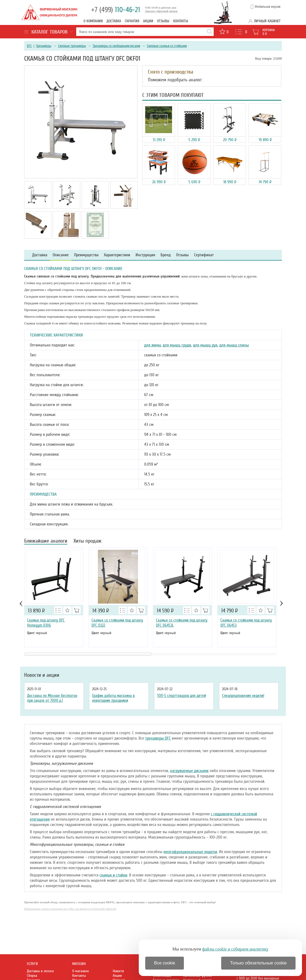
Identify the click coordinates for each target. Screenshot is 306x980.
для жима (152, 345)
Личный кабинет (267, 21)
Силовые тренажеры (72, 46)
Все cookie (165, 963)
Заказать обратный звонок (161, 11)
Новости (118, 971)
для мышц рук (205, 345)
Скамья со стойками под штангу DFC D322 (117, 623)
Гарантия (132, 21)
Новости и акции (42, 675)
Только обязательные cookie (258, 963)
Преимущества (86, 255)
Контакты (181, 21)
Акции (148, 21)
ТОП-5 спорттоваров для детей (181, 696)
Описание (61, 255)
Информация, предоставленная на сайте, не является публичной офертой (70, 909)
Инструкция (145, 255)
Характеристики (117, 255)
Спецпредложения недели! (243, 696)
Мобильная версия (268, 7)
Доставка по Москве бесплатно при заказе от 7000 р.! (52, 698)
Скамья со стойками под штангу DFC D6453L (182, 623)
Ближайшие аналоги (46, 541)
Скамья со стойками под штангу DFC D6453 (246, 623)
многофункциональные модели (190, 852)
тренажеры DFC (158, 738)
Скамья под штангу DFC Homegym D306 (46, 623)
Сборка (32, 976)
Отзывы (163, 21)
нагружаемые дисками (189, 771)
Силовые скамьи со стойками (167, 46)
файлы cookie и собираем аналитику (235, 949)
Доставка (114, 21)
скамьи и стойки (113, 875)
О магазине (81, 971)
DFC (29, 46)
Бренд (166, 255)
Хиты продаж (88, 541)
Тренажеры (44, 46)
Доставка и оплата (40, 971)
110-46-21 (116, 10)
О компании (93, 21)
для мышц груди (177, 345)
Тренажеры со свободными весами (116, 46)
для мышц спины (234, 345)
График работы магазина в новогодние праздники (113, 698)
